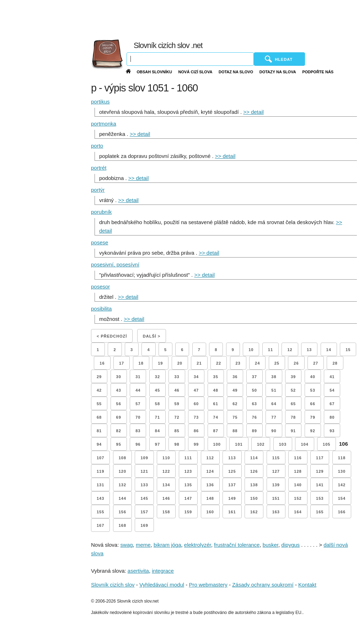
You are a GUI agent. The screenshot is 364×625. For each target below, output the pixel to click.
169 (144, 525)
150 (254, 498)
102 (261, 444)
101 (239, 444)
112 (210, 458)
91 (293, 431)
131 (100, 485)
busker (271, 545)
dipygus (290, 545)
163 (276, 512)
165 (320, 512)
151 (276, 498)
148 (210, 498)
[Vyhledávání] (190, 59)
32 (157, 377)
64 (274, 404)
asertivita (138, 571)
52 (293, 390)
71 (157, 417)
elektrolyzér (198, 545)
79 (313, 417)
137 (232, 485)
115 (276, 458)
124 (210, 471)
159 (188, 512)
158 (166, 512)
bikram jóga (167, 545)
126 (254, 471)
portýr (98, 190)
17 (122, 363)
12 (290, 350)
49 (235, 390)
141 (320, 485)
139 (276, 485)
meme (143, 545)
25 (277, 363)
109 (144, 458)
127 (276, 471)
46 (177, 390)
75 (235, 417)
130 (342, 471)
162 (254, 512)
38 (274, 377)
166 (342, 512)
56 (119, 404)
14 (329, 350)
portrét (99, 168)
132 (122, 485)
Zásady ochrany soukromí (263, 585)
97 (157, 444)
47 (196, 390)
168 (122, 525)
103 (283, 444)
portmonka (104, 124)
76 (255, 417)
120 (122, 471)
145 (144, 498)
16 (102, 363)
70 (138, 417)
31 (138, 377)
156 (122, 512)
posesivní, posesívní (115, 264)
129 (320, 471)
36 (235, 377)
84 (157, 431)
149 (232, 498)
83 (138, 431)
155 (100, 512)
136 (210, 485)
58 (157, 404)
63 (255, 404)
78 (293, 417)
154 (342, 498)
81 (99, 431)
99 (196, 444)
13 (309, 350)
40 (313, 377)
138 (254, 485)
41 (332, 377)
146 (166, 498)
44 (138, 390)
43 (119, 390)
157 (144, 512)
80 (332, 417)
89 (255, 431)
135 (188, 485)
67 (332, 404)
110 (166, 458)
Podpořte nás (318, 72)
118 (342, 458)
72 (177, 417)
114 (254, 458)
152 (298, 498)
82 (119, 431)
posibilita (101, 309)
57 (138, 404)
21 (199, 363)
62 (235, 404)
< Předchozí (112, 336)
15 (348, 350)
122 (166, 471)
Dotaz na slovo (236, 72)
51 (274, 390)
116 (298, 458)
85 (177, 431)
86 (196, 431)
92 (313, 431)
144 (122, 498)
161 (232, 512)
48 (216, 390)
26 (296, 363)
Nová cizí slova (196, 72)
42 (99, 390)
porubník (101, 212)
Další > (152, 336)
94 (99, 444)
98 (177, 444)
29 (99, 377)
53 (313, 390)
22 (219, 363)
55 (99, 404)
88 (235, 431)
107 (100, 458)
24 (257, 363)
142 (342, 485)
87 (216, 431)
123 (188, 471)
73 (196, 417)
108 (122, 458)
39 (293, 377)
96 (138, 444)
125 (232, 471)
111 (188, 458)
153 (320, 498)
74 (216, 417)
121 (144, 471)
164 (298, 512)
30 (119, 377)
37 (255, 377)
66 (313, 404)
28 (335, 363)
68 (99, 417)
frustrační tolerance (237, 545)
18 (141, 363)
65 (293, 404)
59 (177, 404)
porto (97, 146)
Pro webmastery (208, 585)
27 (316, 363)
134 (166, 485)
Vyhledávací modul (162, 585)
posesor (100, 287)
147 (188, 498)
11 (271, 350)
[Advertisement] (205, 18)
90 (274, 431)
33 (177, 377)
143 (100, 498)
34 (196, 377)
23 (238, 363)
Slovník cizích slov (113, 585)
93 (332, 431)
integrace (163, 571)
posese (100, 242)
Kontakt (307, 585)
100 (217, 444)
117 (320, 458)
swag (127, 545)
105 (326, 444)
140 (298, 485)
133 (144, 485)
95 (119, 444)
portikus (100, 102)
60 (196, 404)
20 (180, 363)
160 (210, 512)
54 (332, 390)
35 (216, 377)
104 (304, 444)
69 (119, 417)
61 (216, 404)
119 (100, 471)
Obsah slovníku (154, 72)
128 (298, 471)
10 (251, 350)
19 (160, 363)
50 (255, 390)
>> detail (253, 112)
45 (157, 390)
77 (274, 417)
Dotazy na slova (278, 72)
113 (232, 458)
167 (100, 525)
